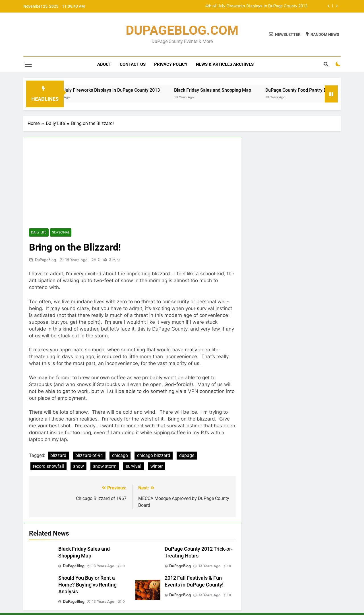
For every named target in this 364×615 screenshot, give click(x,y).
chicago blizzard (154, 455)
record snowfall (48, 466)
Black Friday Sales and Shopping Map (218, 90)
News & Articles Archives (225, 64)
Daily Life (39, 232)
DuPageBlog (45, 260)
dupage (187, 455)
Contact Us (133, 64)
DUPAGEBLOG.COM (182, 30)
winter (157, 466)
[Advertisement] (132, 186)
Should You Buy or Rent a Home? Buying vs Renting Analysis (87, 585)
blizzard (58, 455)
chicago (120, 455)
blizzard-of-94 (89, 455)
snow (78, 466)
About (104, 64)
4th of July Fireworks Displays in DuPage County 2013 (256, 6)
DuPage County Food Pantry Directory (309, 90)
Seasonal (61, 232)
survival (134, 466)
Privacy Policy (171, 64)
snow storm (105, 466)
